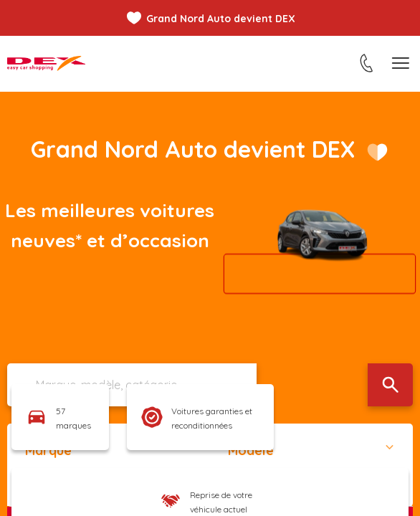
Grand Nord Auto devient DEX (221, 19)
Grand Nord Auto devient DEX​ (193, 149)
